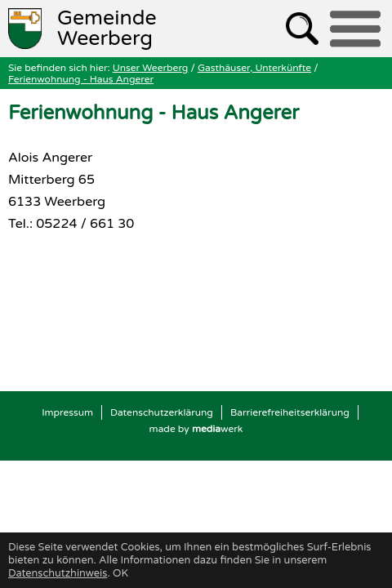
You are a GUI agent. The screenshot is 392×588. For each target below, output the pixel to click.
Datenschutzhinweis (58, 573)
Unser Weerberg (151, 68)
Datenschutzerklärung (162, 412)
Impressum (67, 412)
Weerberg (107, 29)
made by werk (196, 429)
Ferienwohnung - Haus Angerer (81, 79)
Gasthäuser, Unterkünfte (254, 68)
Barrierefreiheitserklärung (290, 412)
